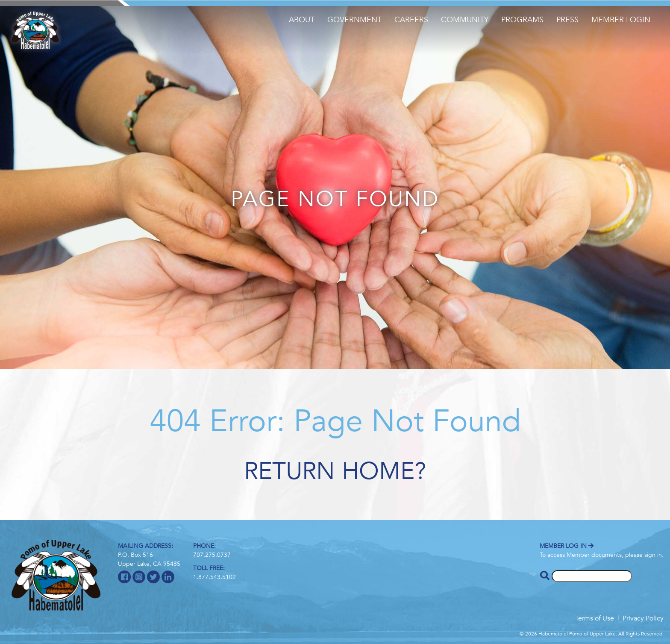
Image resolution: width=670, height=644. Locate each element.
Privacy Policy (643, 618)
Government (354, 20)
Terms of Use (595, 618)
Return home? (335, 471)
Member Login (621, 20)
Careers (411, 20)
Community (465, 20)
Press (567, 20)
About (302, 20)
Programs (522, 20)
